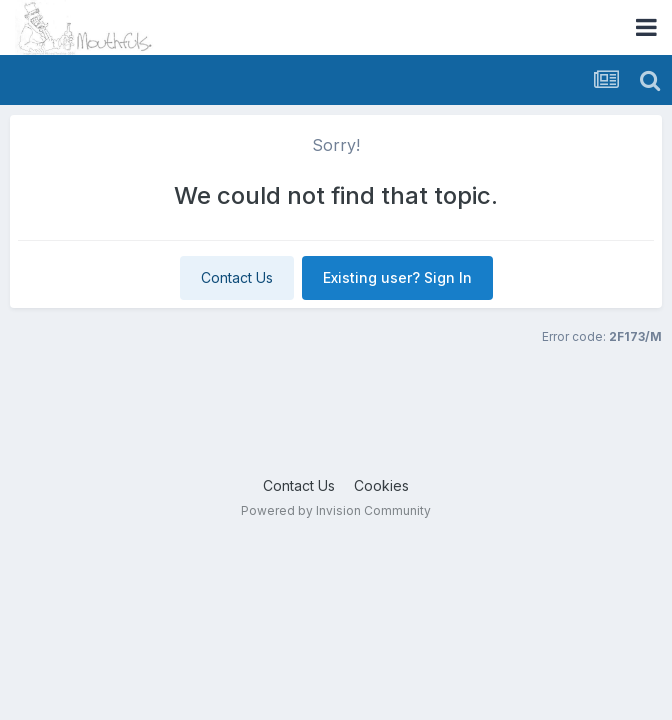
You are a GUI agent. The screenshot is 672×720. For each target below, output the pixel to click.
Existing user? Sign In (397, 277)
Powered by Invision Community (336, 510)
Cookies (381, 485)
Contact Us (237, 277)
